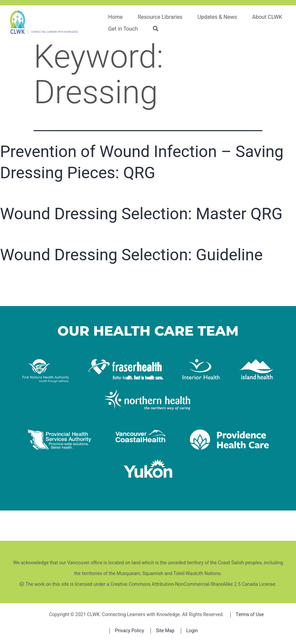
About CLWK (267, 17)
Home (115, 17)
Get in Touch (123, 29)
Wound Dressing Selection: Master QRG (141, 214)
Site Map (165, 631)
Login (192, 631)
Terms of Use (250, 615)
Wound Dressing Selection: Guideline (131, 255)
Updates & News (217, 17)
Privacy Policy (129, 631)
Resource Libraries (160, 17)
